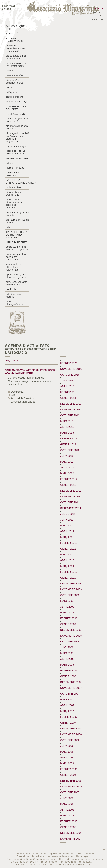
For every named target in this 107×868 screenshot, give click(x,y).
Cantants (11, 71)
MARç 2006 (67, 763)
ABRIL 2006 (67, 757)
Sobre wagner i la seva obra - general (17, 248)
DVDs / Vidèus (14, 187)
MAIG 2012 (67, 462)
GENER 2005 (68, 827)
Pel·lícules (12, 289)
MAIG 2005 (67, 804)
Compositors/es (15, 75)
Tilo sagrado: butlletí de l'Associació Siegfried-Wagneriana (17, 137)
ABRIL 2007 (67, 705)
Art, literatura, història (14, 295)
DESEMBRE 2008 (71, 630)
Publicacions (16, 114)
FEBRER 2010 (69, 572)
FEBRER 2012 (69, 479)
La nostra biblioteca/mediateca (18, 181)
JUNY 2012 (67, 456)
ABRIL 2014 (67, 386)
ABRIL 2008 (67, 659)
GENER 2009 (68, 624)
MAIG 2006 (67, 752)
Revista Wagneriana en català (17, 127)
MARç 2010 (67, 566)
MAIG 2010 (67, 555)
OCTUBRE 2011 (70, 502)
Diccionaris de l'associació (17, 65)
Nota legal (83, 856)
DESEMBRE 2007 (71, 682)
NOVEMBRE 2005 (71, 786)
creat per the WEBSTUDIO (75, 864)
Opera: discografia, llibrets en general (17, 276)
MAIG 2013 (67, 421)
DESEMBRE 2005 (71, 781)
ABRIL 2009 (67, 607)
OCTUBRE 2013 (70, 415)
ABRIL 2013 (67, 427)
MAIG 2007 (67, 699)
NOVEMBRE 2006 (71, 734)
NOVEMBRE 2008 (71, 636)
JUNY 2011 (67, 520)
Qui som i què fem (15, 28)
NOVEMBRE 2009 (71, 589)
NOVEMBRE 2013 (71, 410)
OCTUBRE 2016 (70, 375)
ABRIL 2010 (67, 560)
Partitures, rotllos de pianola (18, 221)
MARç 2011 (67, 537)
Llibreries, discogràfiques (14, 303)
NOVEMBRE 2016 (71, 369)
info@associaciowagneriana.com (53, 856)
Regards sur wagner (17, 146)
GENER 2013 (68, 444)
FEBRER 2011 (69, 543)
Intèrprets (11, 92)
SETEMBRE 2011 (71, 508)
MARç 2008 (67, 665)
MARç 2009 (67, 612)
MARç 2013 (67, 433)
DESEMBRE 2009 (71, 583)
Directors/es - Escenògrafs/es (15, 81)
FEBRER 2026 (69, 363)
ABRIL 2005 (67, 810)
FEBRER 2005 (69, 821)
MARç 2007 (67, 711)
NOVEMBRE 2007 (71, 688)
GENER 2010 (68, 578)
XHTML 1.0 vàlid (26, 864)
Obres (9, 87)
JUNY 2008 (67, 647)
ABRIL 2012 (67, 468)
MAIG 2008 (67, 653)
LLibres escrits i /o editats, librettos (16, 152)
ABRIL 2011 (67, 531)
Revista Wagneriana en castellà (17, 120)
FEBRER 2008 (69, 670)
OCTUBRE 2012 (70, 450)
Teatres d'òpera (15, 97)
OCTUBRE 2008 (70, 641)
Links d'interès (17, 242)
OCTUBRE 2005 (70, 792)
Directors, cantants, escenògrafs (17, 283)
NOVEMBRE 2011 (71, 497)
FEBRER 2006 (69, 769)
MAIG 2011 (67, 526)
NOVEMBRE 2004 (71, 839)
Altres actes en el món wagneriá (16, 57)
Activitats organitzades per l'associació (16, 48)
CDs (8, 227)
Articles (10, 163)
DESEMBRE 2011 (71, 491)
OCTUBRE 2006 (70, 740)
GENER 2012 (68, 485)
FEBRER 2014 (69, 392)
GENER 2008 (68, 676)
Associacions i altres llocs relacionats (14, 267)
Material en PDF (17, 158)
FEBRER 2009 (69, 618)
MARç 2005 (67, 815)
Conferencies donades (16, 108)
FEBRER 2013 (69, 439)
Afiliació (12, 34)
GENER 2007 (68, 723)
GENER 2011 (68, 549)
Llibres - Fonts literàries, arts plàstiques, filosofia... (14, 203)
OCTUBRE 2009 (70, 595)
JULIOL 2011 (68, 514)
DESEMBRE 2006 (71, 728)
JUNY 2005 (67, 798)
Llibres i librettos (15, 168)
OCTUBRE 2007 (70, 694)
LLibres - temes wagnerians (14, 193)
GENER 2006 (68, 775)
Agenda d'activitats (14, 40)
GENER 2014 (68, 398)
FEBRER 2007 (69, 717)
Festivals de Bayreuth (13, 174)
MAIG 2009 (67, 601)
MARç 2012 (67, 473)
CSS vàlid (48, 864)
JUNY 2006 (67, 746)
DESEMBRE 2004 (71, 833)
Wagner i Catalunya (17, 102)
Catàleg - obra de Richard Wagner (17, 235)
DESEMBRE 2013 (71, 404)
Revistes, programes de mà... (17, 214)
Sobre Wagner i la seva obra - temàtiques (16, 257)
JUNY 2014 (67, 381)
